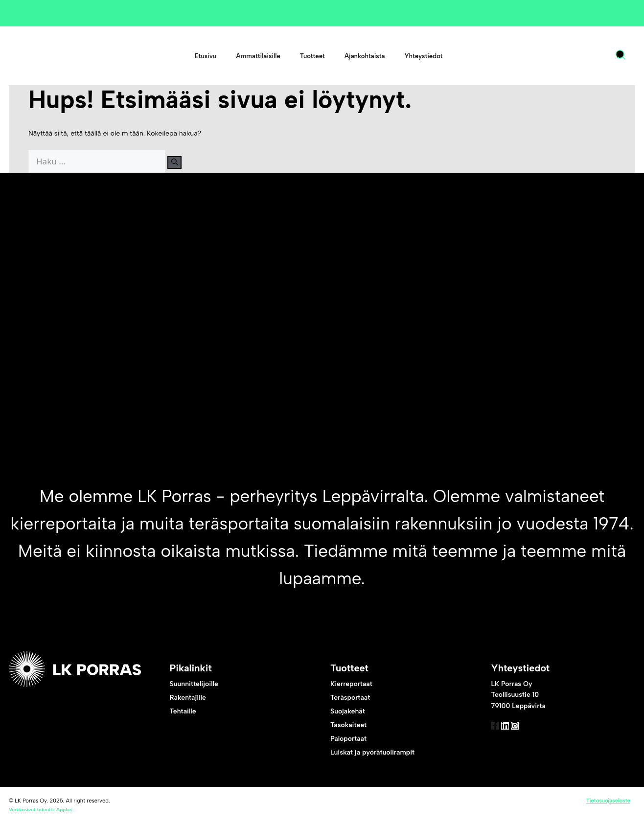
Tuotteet (312, 56)
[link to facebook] (500, 733)
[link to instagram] (539, 733)
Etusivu (206, 56)
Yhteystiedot (423, 56)
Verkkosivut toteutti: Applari (41, 812)
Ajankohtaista (365, 56)
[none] (594, 56)
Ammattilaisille (258, 56)
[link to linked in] (520, 733)
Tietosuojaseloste (608, 803)
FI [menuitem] (585, 56)
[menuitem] (589, 56)
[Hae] (181, 162)
